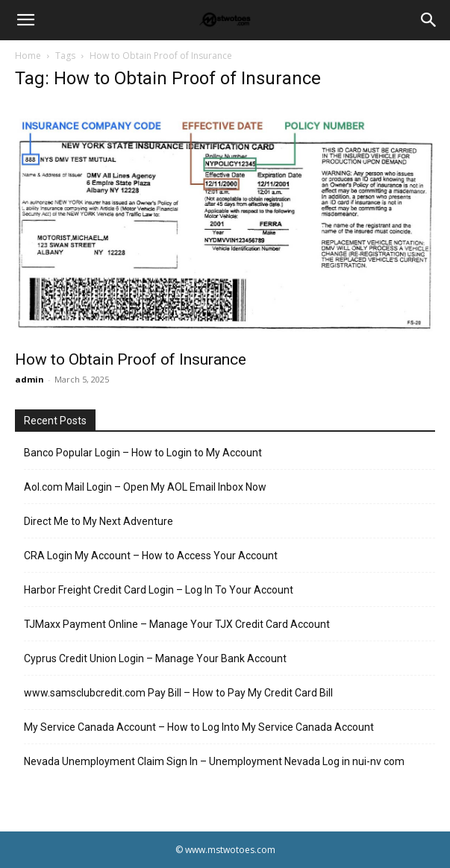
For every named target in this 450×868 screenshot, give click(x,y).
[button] (25, 20)
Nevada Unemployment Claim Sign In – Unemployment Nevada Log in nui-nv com (214, 761)
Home (28, 56)
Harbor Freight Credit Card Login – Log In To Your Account (159, 590)
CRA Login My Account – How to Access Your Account (151, 556)
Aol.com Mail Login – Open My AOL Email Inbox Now (145, 487)
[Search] (429, 20)
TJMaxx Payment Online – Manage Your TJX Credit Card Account (177, 624)
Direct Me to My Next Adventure (99, 521)
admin (29, 379)
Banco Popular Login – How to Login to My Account (143, 453)
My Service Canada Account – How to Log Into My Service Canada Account (199, 727)
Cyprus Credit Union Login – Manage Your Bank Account (155, 658)
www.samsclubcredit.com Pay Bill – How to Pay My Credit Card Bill (178, 693)
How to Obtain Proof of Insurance (131, 359)
